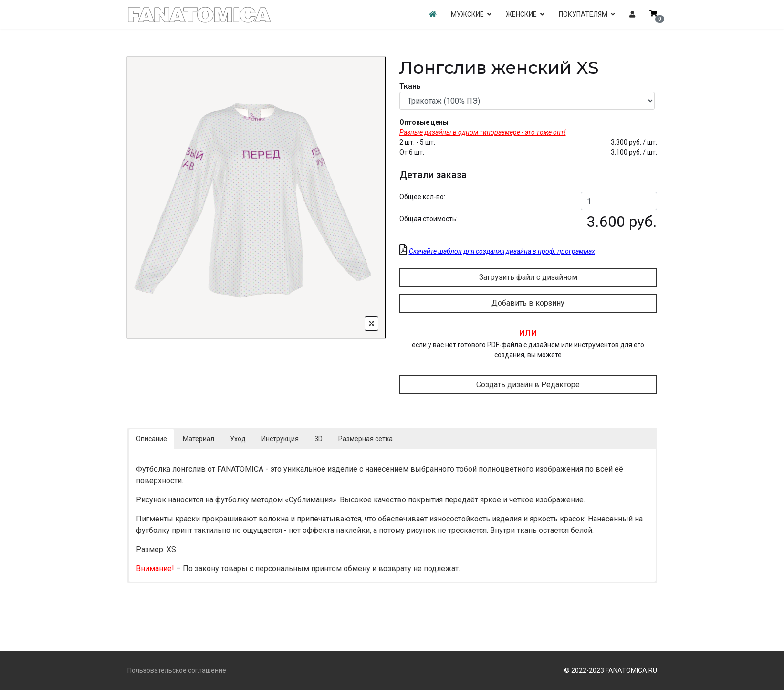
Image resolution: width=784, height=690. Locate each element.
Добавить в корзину (528, 303)
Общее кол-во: (422, 197)
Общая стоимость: (429, 219)
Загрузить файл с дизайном (528, 277)
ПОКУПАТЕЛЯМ (583, 14)
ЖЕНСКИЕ (521, 14)
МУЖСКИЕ (467, 14)
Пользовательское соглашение (177, 670)
